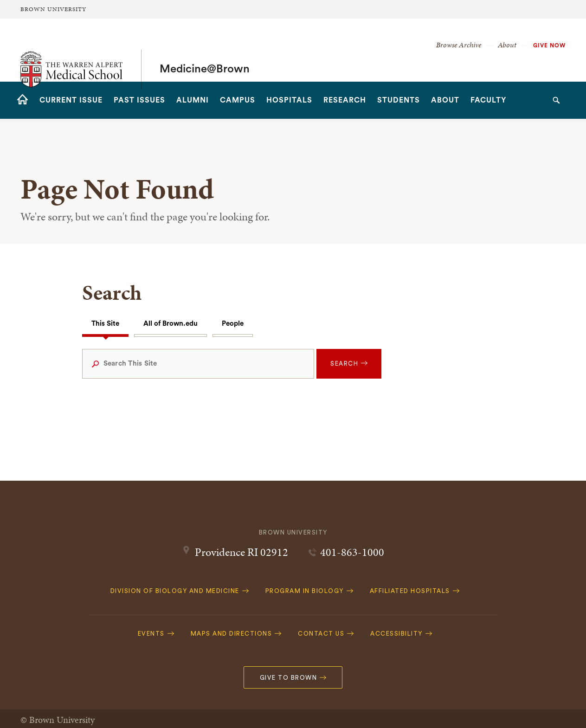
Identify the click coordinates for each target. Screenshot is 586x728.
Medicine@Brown (205, 50)
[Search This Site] (198, 364)
